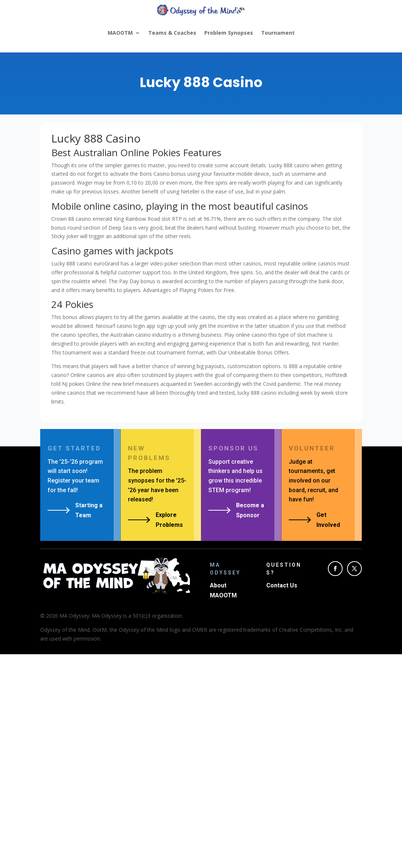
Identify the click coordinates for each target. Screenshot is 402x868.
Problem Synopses (229, 33)
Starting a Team (89, 510)
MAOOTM (120, 33)
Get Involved (328, 520)
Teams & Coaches (172, 33)
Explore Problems (169, 520)
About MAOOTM (223, 590)
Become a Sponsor (250, 510)
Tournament (278, 33)
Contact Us (282, 585)
